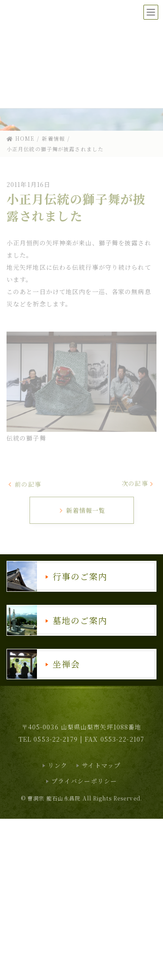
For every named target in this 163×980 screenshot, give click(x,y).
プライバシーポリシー (84, 781)
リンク (58, 765)
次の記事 (138, 483)
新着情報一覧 (82, 510)
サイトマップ (101, 765)
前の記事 (24, 484)
